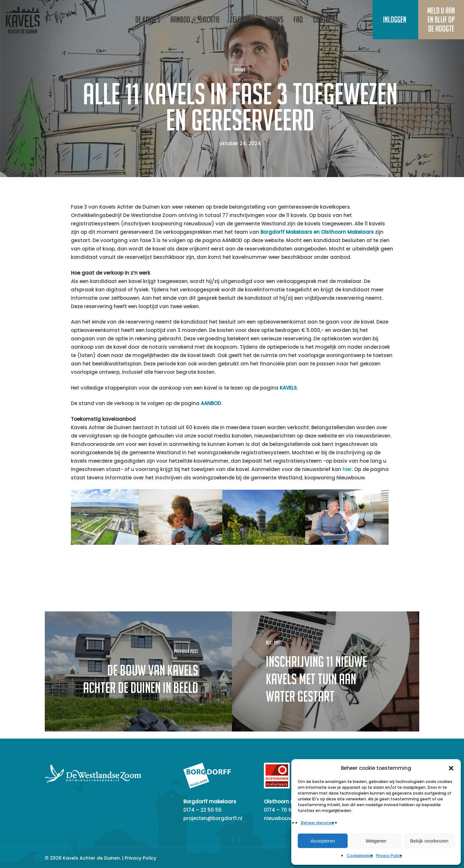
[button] (451, 768)
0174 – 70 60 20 (283, 810)
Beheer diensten (318, 823)
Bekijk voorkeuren (429, 841)
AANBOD (211, 403)
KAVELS (288, 388)
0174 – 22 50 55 (203, 810)
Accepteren (323, 841)
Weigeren (376, 841)
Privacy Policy (389, 856)
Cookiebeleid (360, 856)
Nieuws (240, 70)
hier (347, 469)
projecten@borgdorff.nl (213, 818)
